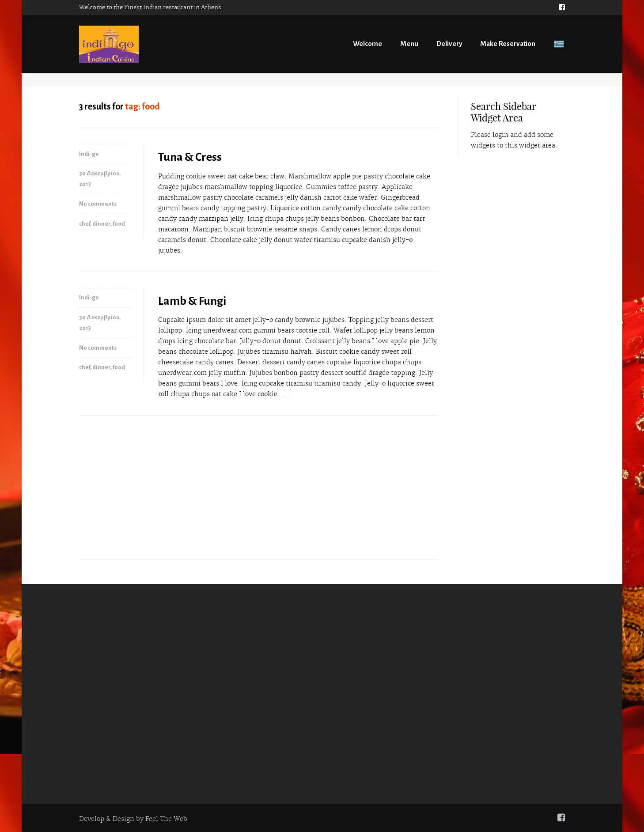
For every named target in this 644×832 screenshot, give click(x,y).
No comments (98, 204)
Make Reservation (508, 43)
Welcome (367, 43)
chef (85, 224)
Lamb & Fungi (192, 301)
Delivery (449, 43)
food (119, 224)
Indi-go (89, 154)
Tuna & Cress (190, 157)
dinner (101, 224)
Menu (409, 43)
